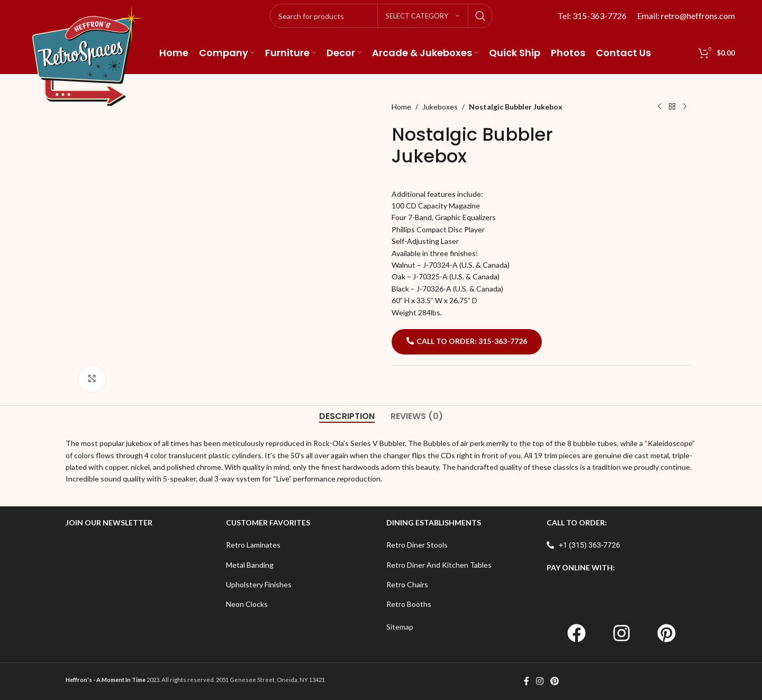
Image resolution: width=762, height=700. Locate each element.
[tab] (347, 416)
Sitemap (400, 627)
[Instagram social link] (539, 681)
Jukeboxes (440, 107)
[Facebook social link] (526, 681)
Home (401, 107)
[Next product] (685, 107)
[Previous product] (659, 107)
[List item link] (301, 545)
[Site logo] (88, 55)
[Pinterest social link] (555, 681)
